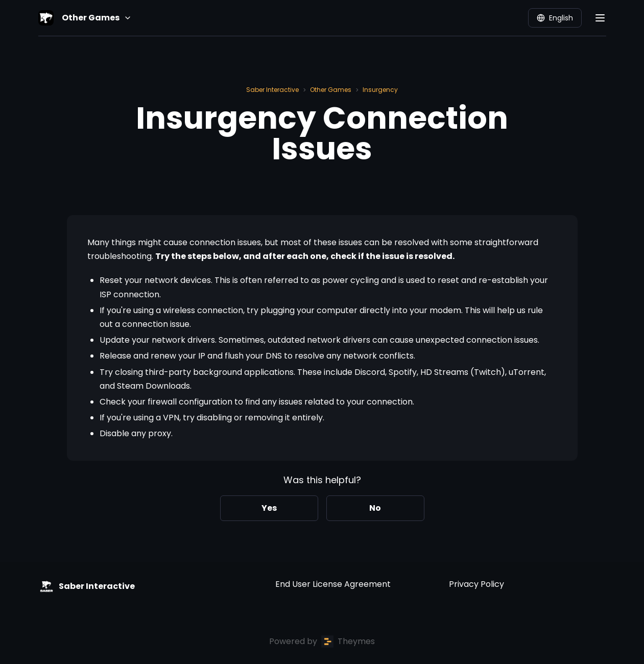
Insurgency (380, 90)
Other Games (331, 90)
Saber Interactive (272, 90)
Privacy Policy (476, 584)
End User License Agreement (333, 584)
